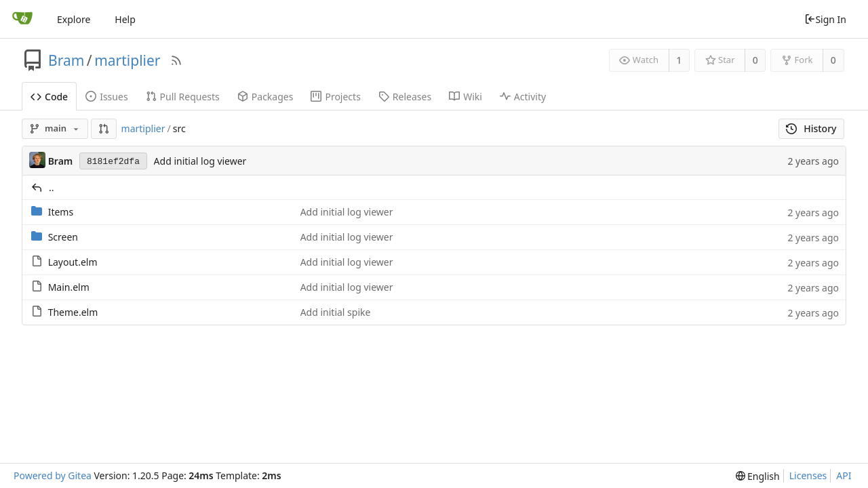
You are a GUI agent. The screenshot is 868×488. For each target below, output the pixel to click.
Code (49, 97)
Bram (66, 60)
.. (52, 187)
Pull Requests (183, 97)
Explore (74, 19)
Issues (106, 97)
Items (61, 212)
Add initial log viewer (200, 161)
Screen (63, 237)
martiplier (127, 60)
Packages (265, 97)
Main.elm (69, 287)
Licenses (808, 475)
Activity (523, 97)
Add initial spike (336, 312)
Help (125, 19)
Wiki (466, 97)
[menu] (758, 476)
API (844, 475)
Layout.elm (73, 262)
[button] (104, 129)
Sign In (825, 19)
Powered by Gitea (53, 475)
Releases (405, 97)
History (811, 128)
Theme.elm (73, 312)
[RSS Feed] (176, 60)
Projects (335, 97)
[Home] (22, 19)
